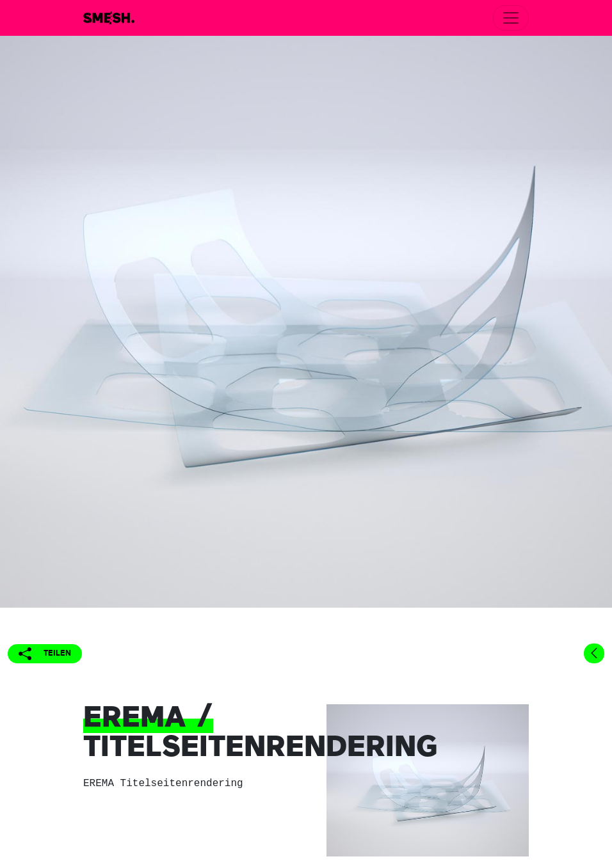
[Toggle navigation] (511, 18)
